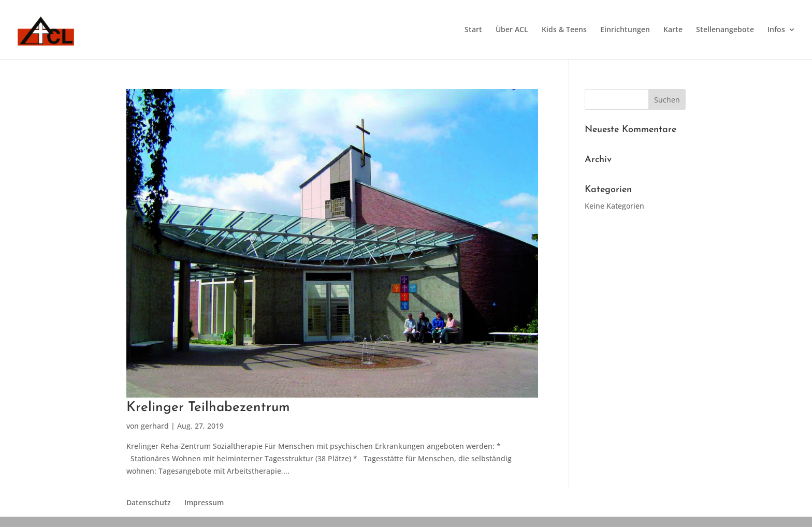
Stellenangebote (725, 30)
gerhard (155, 426)
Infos (776, 30)
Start (473, 30)
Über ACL (512, 30)
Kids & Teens (564, 30)
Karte (673, 30)
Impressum (204, 502)
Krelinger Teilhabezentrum (208, 408)
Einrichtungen (625, 30)
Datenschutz (149, 502)
